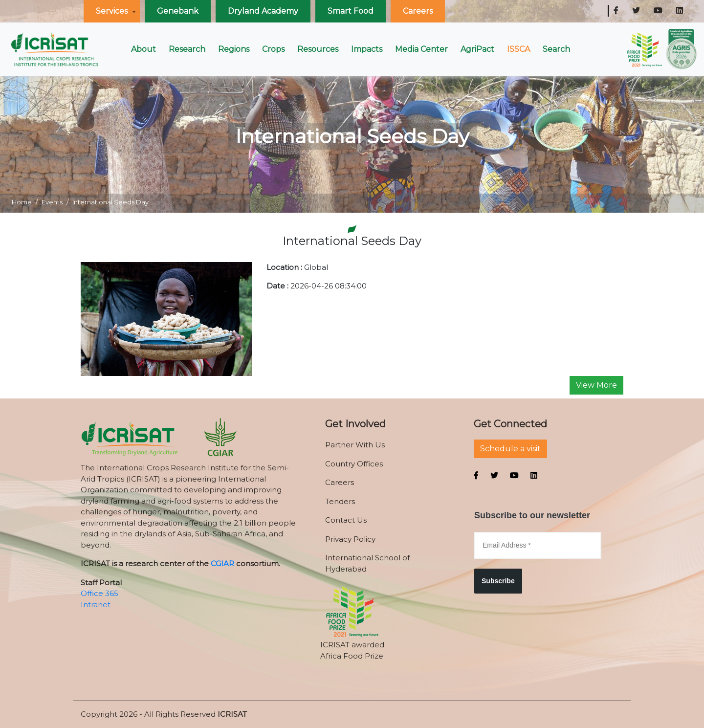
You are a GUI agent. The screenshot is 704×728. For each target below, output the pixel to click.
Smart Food (351, 11)
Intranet (96, 605)
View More (596, 385)
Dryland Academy (263, 11)
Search (556, 49)
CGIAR (222, 563)
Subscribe (498, 581)
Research (187, 49)
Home (22, 202)
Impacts (367, 49)
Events (52, 202)
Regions (234, 49)
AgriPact (477, 49)
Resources (318, 49)
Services (112, 11)
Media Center (421, 49)
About (143, 49)
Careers (418, 11)
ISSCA (518, 49)
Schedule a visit (510, 449)
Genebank (178, 11)
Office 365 (99, 593)
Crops (273, 49)
